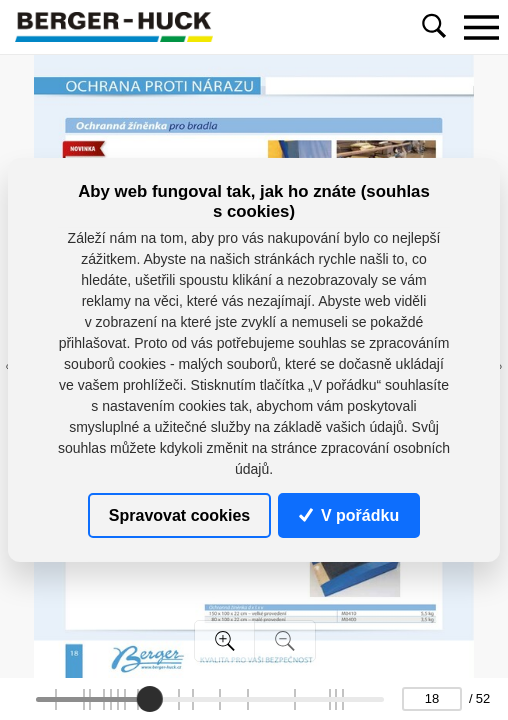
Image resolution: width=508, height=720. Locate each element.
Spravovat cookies (179, 514)
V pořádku (349, 514)
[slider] (150, 699)
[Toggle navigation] (481, 27)
